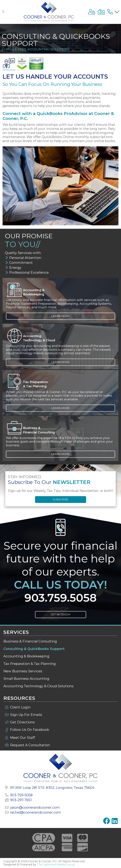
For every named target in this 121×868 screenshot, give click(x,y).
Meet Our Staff (23, 738)
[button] (4, 12)
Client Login (20, 707)
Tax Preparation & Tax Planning (30, 664)
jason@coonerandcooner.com (35, 807)
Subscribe (61, 499)
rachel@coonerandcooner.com (36, 812)
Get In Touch (60, 614)
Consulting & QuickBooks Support (34, 649)
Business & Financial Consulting (30, 641)
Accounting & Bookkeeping (26, 656)
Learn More (60, 316)
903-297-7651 (21, 800)
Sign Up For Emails (26, 715)
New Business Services (23, 671)
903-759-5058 (21, 795)
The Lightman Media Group (56, 865)
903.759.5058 (60, 598)
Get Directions (22, 722)
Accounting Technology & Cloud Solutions (38, 686)
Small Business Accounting (26, 679)
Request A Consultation (30, 745)
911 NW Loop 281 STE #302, (52, 788)
